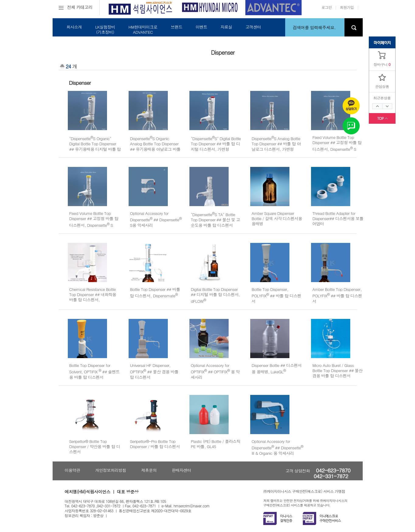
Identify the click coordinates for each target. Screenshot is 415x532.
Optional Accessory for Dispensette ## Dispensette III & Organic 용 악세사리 (278, 447)
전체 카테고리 (76, 7)
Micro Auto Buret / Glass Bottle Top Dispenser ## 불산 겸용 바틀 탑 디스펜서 (338, 371)
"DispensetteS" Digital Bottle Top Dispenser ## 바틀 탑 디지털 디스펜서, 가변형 (216, 144)
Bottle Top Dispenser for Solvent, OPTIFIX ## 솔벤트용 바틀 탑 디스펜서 (95, 371)
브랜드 (176, 27)
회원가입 (347, 7)
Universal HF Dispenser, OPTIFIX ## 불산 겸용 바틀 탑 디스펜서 (154, 371)
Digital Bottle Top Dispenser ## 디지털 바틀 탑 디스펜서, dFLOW (215, 295)
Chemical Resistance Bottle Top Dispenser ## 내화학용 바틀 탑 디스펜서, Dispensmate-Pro (93, 298)
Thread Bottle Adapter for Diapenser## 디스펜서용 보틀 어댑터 (338, 219)
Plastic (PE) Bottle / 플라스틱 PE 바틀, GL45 (216, 444)
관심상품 (382, 86)
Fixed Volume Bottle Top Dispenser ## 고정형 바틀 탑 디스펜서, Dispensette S (337, 143)
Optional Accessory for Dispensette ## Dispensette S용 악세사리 (156, 219)
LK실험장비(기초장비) (105, 29)
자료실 (226, 27)
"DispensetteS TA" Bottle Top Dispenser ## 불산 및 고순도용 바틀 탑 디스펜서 (216, 220)
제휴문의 (149, 470)
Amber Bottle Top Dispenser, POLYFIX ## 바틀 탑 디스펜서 (337, 295)
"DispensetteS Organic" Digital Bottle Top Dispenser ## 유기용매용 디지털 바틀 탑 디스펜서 (95, 146)
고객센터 (253, 27)
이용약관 (73, 470)
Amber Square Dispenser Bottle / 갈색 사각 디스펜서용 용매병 (277, 219)
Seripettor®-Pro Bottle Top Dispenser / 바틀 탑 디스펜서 (155, 444)
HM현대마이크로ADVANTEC (143, 29)
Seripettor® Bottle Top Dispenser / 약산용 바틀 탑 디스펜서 (95, 447)
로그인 (327, 7)
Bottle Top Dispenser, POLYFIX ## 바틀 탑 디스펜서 (277, 295)
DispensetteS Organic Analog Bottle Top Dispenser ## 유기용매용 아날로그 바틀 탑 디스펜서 (155, 146)
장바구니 (381, 64)
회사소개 (74, 27)
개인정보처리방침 (111, 470)
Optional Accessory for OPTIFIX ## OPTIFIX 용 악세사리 (215, 371)
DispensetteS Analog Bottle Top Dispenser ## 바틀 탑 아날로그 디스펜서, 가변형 (276, 144)
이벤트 (201, 27)
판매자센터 (181, 470)
